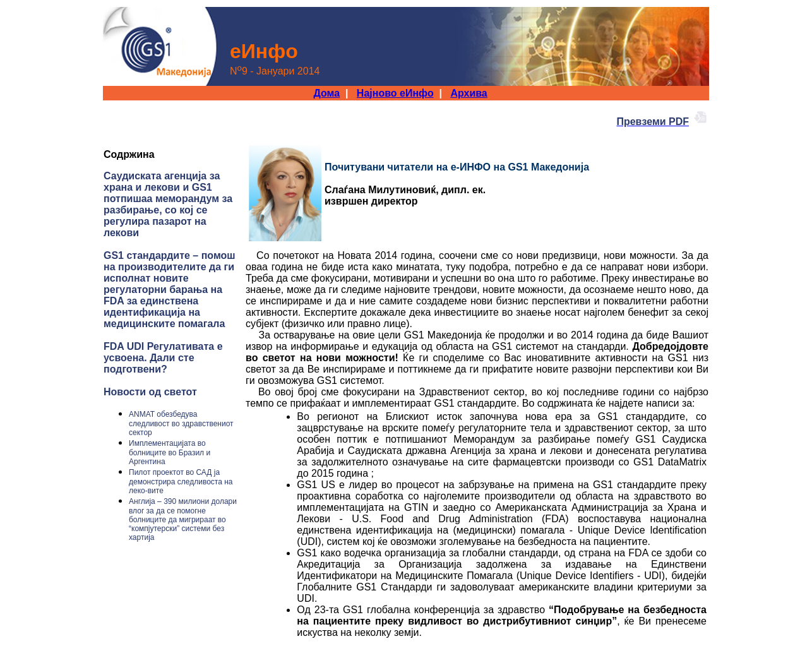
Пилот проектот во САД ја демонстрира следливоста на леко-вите (181, 482)
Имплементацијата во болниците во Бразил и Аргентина (170, 452)
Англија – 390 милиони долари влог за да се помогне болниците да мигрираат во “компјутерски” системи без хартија (183, 519)
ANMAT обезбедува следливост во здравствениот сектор (181, 423)
